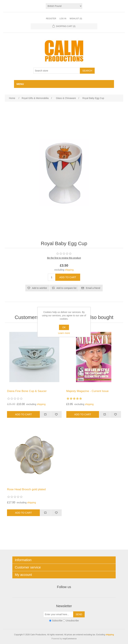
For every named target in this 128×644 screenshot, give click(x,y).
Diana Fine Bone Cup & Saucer (27, 391)
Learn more (64, 333)
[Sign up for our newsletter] (58, 614)
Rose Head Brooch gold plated (26, 489)
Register (51, 19)
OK (64, 327)
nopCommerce (69, 639)
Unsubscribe (72, 621)
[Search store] (57, 71)
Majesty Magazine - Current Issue (87, 391)
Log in (63, 19)
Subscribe (57, 621)
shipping (69, 270)
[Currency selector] (64, 6)
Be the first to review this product (64, 258)
